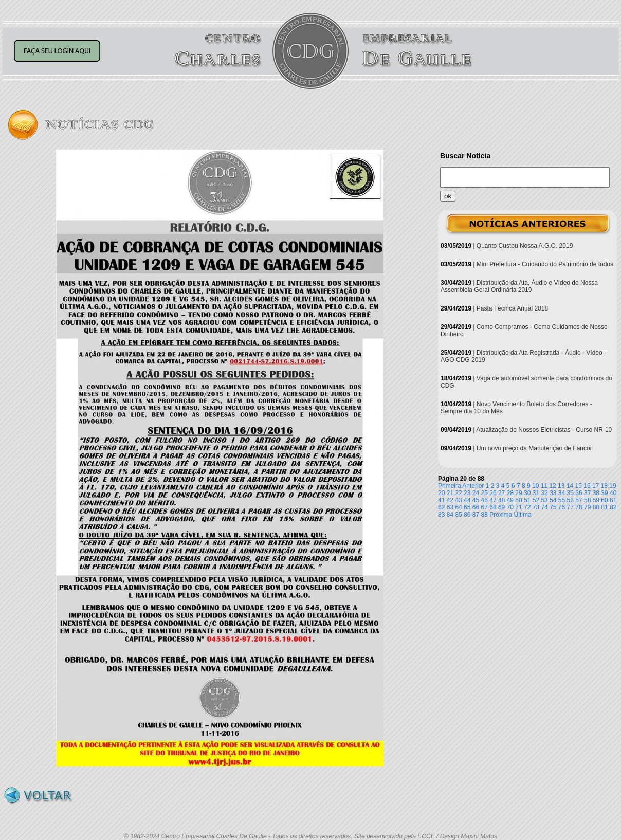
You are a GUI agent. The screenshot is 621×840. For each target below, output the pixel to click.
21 (450, 493)
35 (570, 493)
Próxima (501, 515)
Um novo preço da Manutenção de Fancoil (535, 448)
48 (501, 500)
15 (579, 486)
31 (536, 493)
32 (544, 493)
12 (552, 486)
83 (441, 515)
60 (604, 500)
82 (613, 507)
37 (587, 493)
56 (570, 500)
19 (613, 486)
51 (527, 500)
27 (501, 493)
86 (467, 515)
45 (476, 500)
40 (613, 493)
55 (562, 500)
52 (536, 500)
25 (485, 493)
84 (450, 515)
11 (544, 486)
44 (467, 500)
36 (579, 493)
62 (441, 507)
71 (518, 507)
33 (553, 493)
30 (527, 493)
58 (587, 500)
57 (579, 500)
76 (562, 507)
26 (493, 493)
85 (458, 515)
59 (596, 500)
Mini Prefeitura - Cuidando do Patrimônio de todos (545, 264)
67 (485, 507)
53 (544, 500)
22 (458, 493)
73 (536, 507)
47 (493, 500)
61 (613, 500)
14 (570, 486)
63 (450, 507)
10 (535, 486)
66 (476, 507)
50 (518, 500)
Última (523, 515)
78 (579, 507)
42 (450, 500)
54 (553, 500)
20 (441, 493)
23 (467, 493)
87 (476, 515)
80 (596, 507)
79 (587, 507)
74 (544, 507)
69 (501, 507)
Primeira (450, 486)
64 (458, 507)
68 (493, 507)
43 (458, 500)
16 (587, 486)
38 (596, 493)
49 (510, 500)
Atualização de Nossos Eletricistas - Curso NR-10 (544, 430)
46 (485, 500)
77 (570, 507)
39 (604, 493)
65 (467, 507)
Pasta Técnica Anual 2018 (512, 308)
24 (476, 493)
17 (596, 486)
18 (604, 486)
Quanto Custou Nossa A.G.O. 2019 (525, 246)
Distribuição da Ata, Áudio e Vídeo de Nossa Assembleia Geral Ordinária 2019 (519, 286)
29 (518, 493)
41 (441, 500)
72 (527, 507)
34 (562, 493)
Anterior (473, 486)
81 (604, 507)
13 (561, 486)
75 (553, 507)
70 (510, 507)
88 (485, 515)
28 (510, 493)
